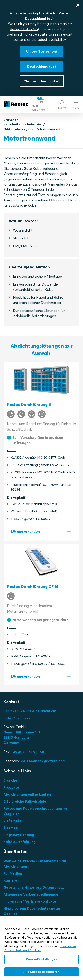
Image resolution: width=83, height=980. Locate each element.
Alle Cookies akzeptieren (41, 972)
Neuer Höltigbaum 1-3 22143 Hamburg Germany (22, 737)
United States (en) (24, 29)
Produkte (11, 787)
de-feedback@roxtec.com (43, 761)
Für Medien (13, 873)
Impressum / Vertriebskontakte (30, 901)
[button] (41, 104)
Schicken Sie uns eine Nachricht (30, 711)
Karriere (10, 880)
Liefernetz (12, 821)
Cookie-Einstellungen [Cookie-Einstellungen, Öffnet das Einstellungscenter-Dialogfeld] (41, 959)
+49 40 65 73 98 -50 (28, 752)
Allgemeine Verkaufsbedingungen (32, 894)
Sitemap (11, 828)
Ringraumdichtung (19, 835)
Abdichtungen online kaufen (27, 794)
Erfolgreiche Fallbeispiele (25, 801)
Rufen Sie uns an (17, 718)
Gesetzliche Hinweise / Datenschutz (34, 887)
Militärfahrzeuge (17, 129)
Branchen (11, 120)
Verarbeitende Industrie (22, 124)
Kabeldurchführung (20, 842)
